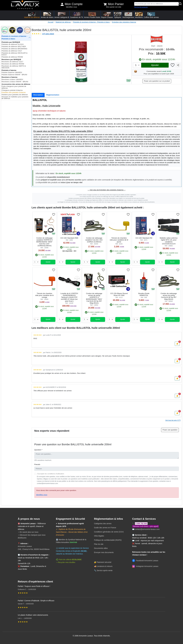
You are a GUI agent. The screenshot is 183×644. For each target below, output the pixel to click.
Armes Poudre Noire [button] (92, 15)
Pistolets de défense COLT (12, 51)
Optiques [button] (118, 15)
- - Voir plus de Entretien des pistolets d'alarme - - (107, 190)
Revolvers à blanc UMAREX (12, 79)
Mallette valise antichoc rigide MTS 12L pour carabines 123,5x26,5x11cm (169, 241)
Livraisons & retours (105, 566)
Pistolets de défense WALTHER (14, 46)
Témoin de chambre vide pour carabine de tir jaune (119, 240)
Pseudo (37, 464)
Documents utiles (101, 548)
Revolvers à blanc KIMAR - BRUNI (15, 82)
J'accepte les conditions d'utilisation (50, 474)
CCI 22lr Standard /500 (69, 238)
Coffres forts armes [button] (151, 15)
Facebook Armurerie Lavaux (145, 561)
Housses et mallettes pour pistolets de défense (15, 98)
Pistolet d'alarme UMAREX (12, 72)
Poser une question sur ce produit (157, 81)
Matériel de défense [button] (32, 15)
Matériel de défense (63, 22)
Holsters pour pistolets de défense (15, 95)
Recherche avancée (141, 7)
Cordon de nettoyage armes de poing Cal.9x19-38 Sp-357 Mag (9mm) (169, 296)
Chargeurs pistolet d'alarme (12, 90)
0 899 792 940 (141, 524)
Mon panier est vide (114, 7)
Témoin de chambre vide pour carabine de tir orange (44, 295)
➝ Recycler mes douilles (66, 562)
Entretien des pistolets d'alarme (124, 22)
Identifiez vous (71, 7)
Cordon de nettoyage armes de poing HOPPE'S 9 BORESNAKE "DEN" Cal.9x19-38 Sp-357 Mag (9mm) (94, 298)
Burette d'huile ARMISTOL (144, 294)
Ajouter (155, 65)
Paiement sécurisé (104, 562)
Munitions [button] (139, 15)
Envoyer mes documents (104, 552)
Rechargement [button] (128, 15)
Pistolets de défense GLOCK (13, 44)
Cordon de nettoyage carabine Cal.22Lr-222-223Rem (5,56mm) (94, 240)
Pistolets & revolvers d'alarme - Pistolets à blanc (91, 22)
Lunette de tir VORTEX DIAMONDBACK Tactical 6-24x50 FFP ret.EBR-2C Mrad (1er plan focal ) (69, 297)
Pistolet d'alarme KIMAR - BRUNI (14, 75)
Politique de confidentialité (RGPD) (108, 540)
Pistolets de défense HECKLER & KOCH (14, 54)
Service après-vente (105, 570)
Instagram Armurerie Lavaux (145, 566)
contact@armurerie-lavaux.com (147, 529)
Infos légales (99, 536)
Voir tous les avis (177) (173, 420)
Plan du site (99, 544)
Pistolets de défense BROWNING (14, 49)
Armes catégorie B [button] (62, 15)
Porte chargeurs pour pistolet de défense (14, 87)
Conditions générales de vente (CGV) (109, 532)
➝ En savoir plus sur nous (28, 532)
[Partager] (178, 65)
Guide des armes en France (105, 528)
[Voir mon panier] (105, 4)
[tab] (38, 95)
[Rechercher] (180, 4)
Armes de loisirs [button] (47, 15)
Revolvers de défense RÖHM (13, 64)
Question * (38, 450)
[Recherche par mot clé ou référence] (156, 4)
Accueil (51, 22)
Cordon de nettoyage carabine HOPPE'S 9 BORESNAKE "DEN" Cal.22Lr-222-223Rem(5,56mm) (44, 242)
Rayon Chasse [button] (107, 15)
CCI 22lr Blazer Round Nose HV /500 (119, 294)
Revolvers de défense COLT (12, 62)
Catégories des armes (103, 524)
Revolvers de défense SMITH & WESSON (14, 67)
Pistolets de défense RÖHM (12, 57)
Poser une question (170, 430)
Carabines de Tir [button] (77, 15)
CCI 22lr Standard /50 (144, 238)
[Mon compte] (62, 4)
